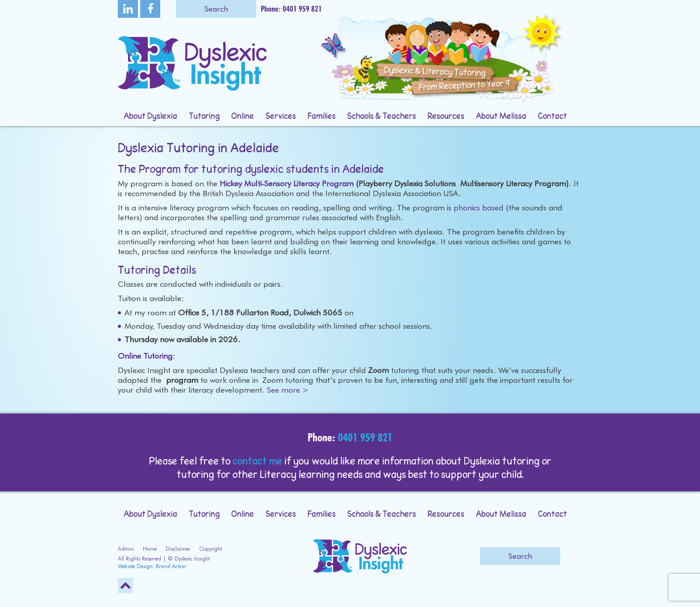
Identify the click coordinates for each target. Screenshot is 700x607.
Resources (446, 117)
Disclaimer (178, 549)
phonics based (479, 207)
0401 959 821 (365, 437)
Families (322, 117)
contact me (257, 462)
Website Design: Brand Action (152, 566)
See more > (288, 390)
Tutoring (204, 117)
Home (150, 549)
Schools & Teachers (382, 117)
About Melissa (501, 117)
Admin (126, 549)
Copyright (210, 549)
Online (243, 117)
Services (281, 117)
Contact (552, 117)
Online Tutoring (145, 356)
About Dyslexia (150, 117)
